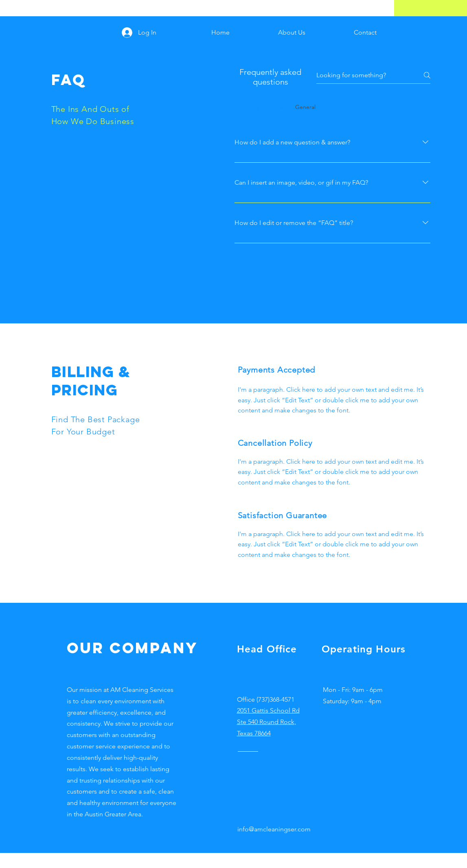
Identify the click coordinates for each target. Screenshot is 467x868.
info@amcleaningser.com (274, 829)
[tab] (262, 107)
